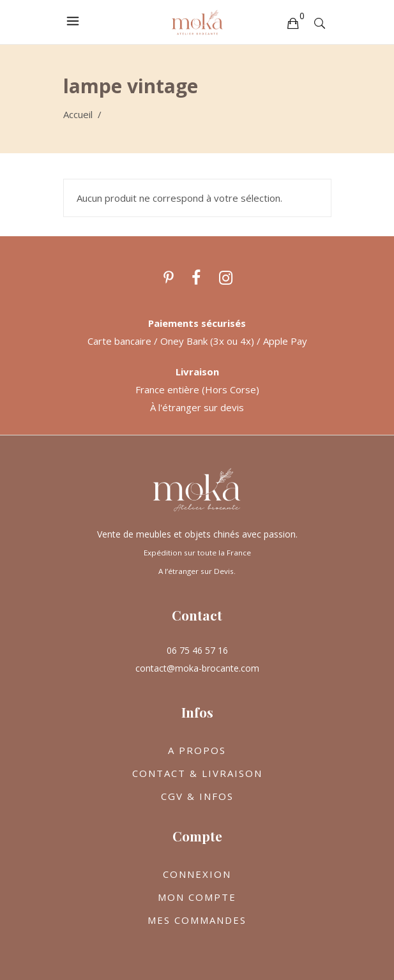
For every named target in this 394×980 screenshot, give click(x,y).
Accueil (78, 114)
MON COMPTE (197, 897)
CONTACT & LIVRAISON (197, 773)
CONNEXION (197, 874)
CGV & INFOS (197, 796)
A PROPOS (197, 750)
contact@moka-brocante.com (197, 668)
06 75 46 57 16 (197, 650)
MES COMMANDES (197, 920)
